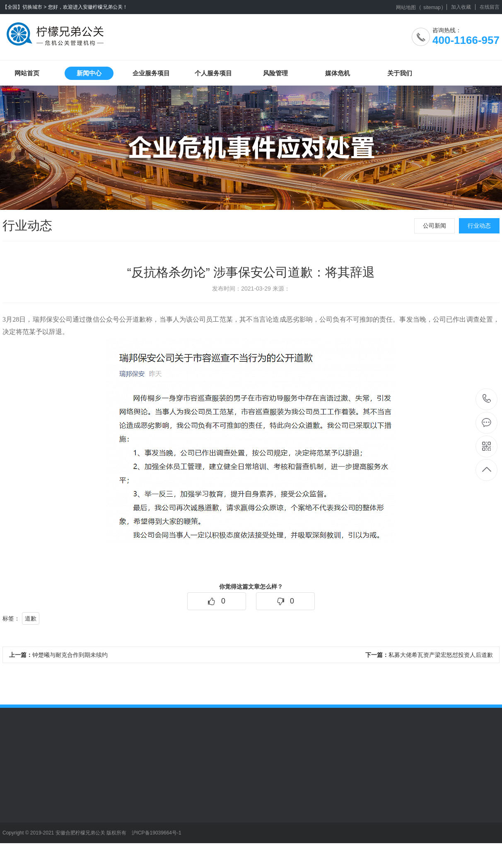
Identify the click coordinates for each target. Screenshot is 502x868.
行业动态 (479, 226)
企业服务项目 (151, 73)
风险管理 (275, 73)
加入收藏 (461, 7)
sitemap (432, 7)
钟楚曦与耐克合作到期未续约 (58, 655)
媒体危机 (338, 73)
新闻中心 (89, 73)
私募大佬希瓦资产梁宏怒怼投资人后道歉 (429, 655)
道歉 (31, 618)
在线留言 (490, 7)
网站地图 (406, 7)
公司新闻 (434, 226)
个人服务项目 (213, 73)
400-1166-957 (487, 399)
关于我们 (400, 73)
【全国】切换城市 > (24, 7)
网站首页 (27, 73)
